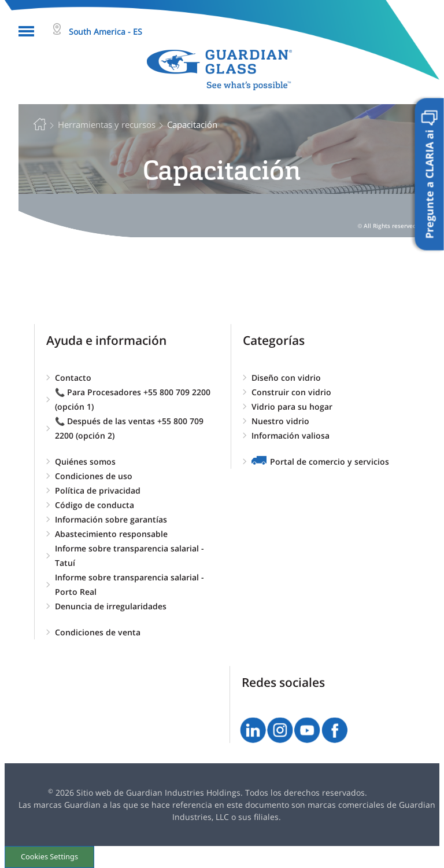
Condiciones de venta (98, 632)
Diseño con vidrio (286, 378)
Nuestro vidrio (280, 421)
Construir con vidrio (291, 392)
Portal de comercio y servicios (330, 461)
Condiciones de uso (94, 476)
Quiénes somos (85, 461)
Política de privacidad (98, 490)
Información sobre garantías (111, 519)
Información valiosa (291, 435)
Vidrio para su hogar (292, 407)
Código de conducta (95, 505)
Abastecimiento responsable (111, 534)
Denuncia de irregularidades (111, 606)
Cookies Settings (49, 856)
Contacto (73, 378)
